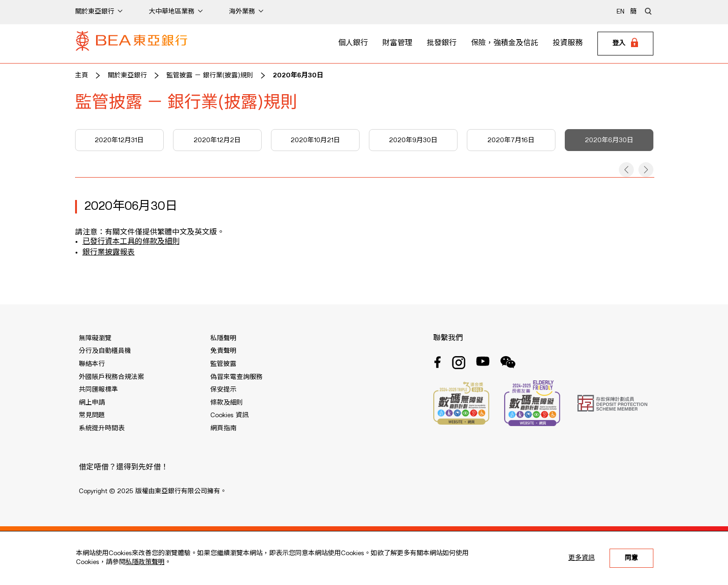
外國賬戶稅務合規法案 (111, 377)
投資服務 (568, 43)
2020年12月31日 (119, 140)
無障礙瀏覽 (95, 338)
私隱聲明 (223, 338)
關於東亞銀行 (127, 76)
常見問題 (92, 415)
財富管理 (397, 43)
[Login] (625, 44)
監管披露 (223, 364)
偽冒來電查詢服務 (236, 377)
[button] (626, 170)
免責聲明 (223, 351)
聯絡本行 (92, 364)
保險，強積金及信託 (505, 43)
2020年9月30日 (413, 140)
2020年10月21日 (315, 140)
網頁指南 (223, 428)
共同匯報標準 (98, 390)
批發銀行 (442, 43)
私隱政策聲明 (145, 562)
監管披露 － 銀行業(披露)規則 (210, 76)
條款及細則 (227, 403)
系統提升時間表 (102, 428)
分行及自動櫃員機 (105, 351)
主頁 (82, 76)
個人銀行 (353, 43)
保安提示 (223, 390)
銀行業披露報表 (109, 253)
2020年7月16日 (511, 140)
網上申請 (92, 403)
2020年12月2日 (217, 140)
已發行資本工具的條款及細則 (131, 242)
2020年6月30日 (298, 76)
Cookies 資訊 (229, 415)
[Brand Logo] (132, 44)
